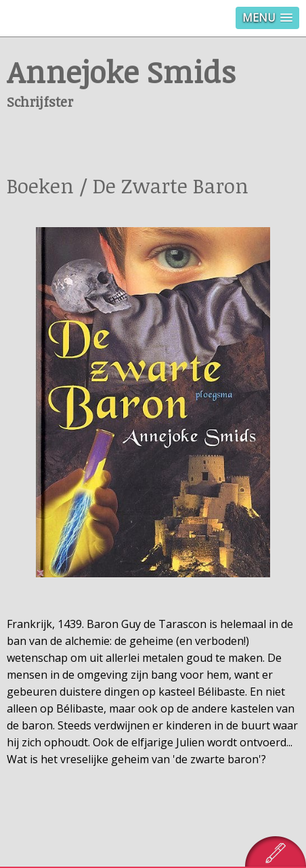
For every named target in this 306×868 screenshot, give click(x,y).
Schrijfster (40, 101)
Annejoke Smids (121, 71)
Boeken (40, 186)
